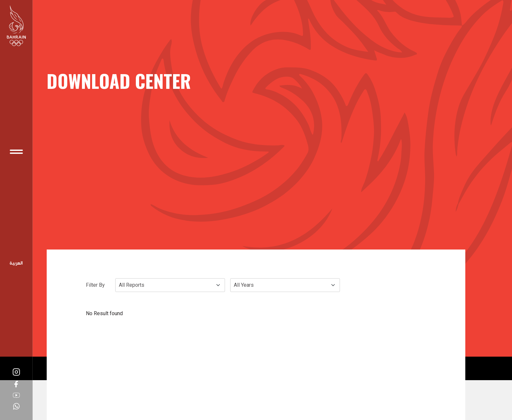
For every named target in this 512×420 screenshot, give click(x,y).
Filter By (95, 285)
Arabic (16, 264)
